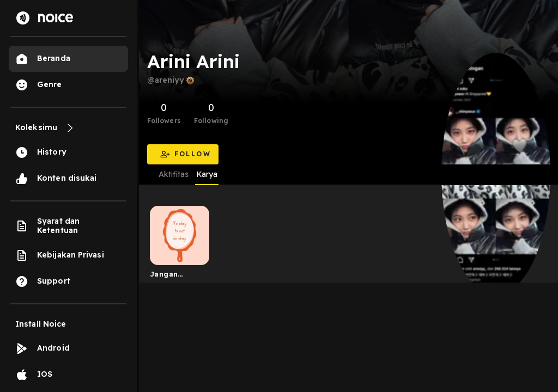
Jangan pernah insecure (166, 276)
